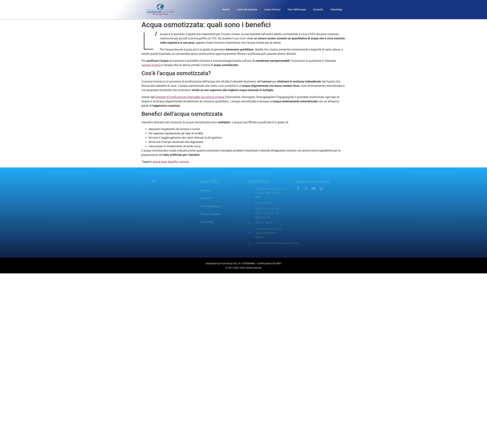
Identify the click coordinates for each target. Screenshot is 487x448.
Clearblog (336, 9)
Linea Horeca (272, 9)
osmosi (184, 162)
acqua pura (160, 162)
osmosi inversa (151, 65)
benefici (173, 162)
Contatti (318, 9)
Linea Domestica (247, 9)
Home (226, 9)
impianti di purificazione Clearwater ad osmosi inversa (190, 97)
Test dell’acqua (297, 9)
